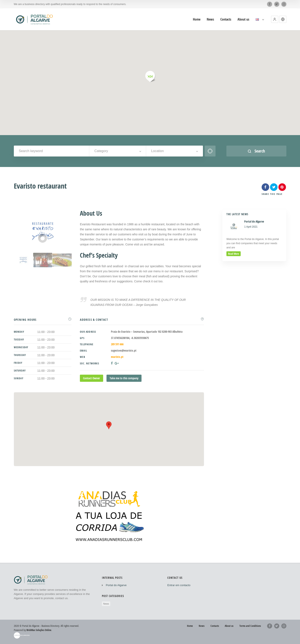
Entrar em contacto (179, 585)
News (106, 604)
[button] (275, 19)
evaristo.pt (117, 357)
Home (190, 626)
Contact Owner (92, 378)
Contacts (215, 626)
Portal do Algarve (116, 585)
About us (229, 626)
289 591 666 (117, 344)
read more (234, 254)
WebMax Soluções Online (39, 630)
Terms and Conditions (250, 626)
